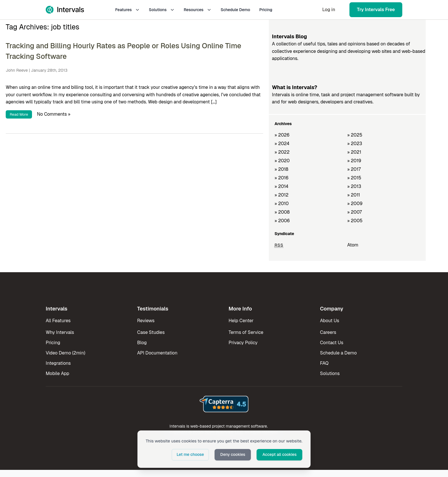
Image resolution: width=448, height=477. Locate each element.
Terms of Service (246, 332)
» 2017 (354, 169)
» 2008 (282, 212)
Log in (329, 10)
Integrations (58, 363)
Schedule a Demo (338, 353)
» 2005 (355, 221)
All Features (58, 321)
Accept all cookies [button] (279, 454)
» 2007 (354, 212)
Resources (198, 10)
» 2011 (354, 195)
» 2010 (282, 204)
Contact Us (332, 343)
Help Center (241, 321)
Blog (142, 343)
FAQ (324, 363)
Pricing (266, 10)
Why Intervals (60, 332)
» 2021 (354, 152)
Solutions (162, 10)
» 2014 (282, 186)
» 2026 (282, 135)
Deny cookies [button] (233, 454)
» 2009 (355, 204)
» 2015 (354, 178)
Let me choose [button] (190, 454)
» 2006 (282, 221)
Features (127, 10)
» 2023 (355, 144)
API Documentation (157, 353)
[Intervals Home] (65, 10)
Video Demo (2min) (65, 353)
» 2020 (282, 161)
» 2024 (282, 144)
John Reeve (17, 70)
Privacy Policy (243, 343)
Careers (328, 332)
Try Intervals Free (376, 10)
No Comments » (54, 114)
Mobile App (57, 373)
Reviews (146, 321)
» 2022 (282, 152)
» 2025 (355, 135)
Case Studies (151, 332)
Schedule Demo (235, 10)
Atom (353, 245)
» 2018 (281, 169)
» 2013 (354, 186)
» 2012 (282, 195)
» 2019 (354, 161)
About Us (330, 321)
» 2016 (282, 178)
